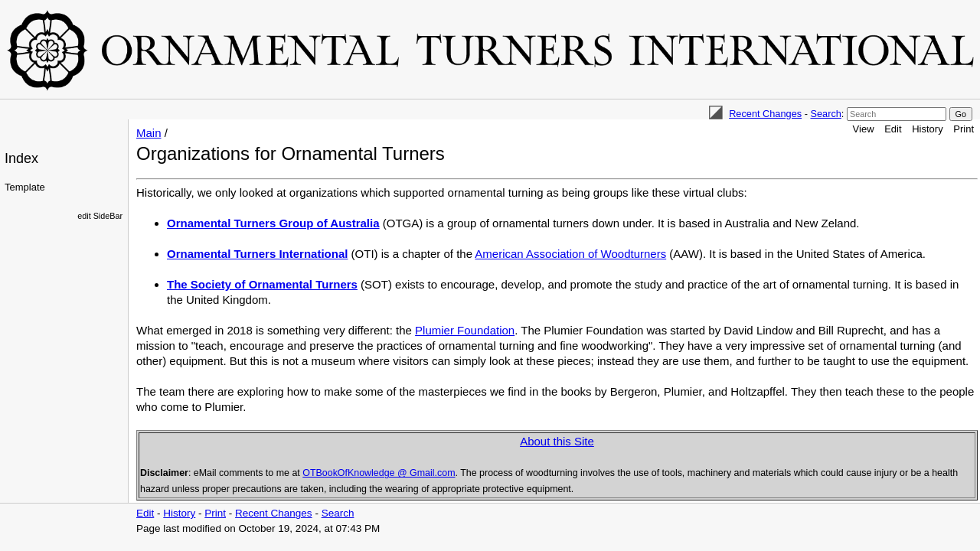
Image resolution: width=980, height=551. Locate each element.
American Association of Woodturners (570, 254)
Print (964, 129)
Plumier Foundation (465, 330)
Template (25, 187)
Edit (893, 129)
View (864, 129)
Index (21, 158)
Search (825, 114)
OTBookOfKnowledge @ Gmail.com (379, 473)
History (927, 129)
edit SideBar (100, 216)
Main (149, 133)
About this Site (557, 441)
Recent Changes (765, 114)
